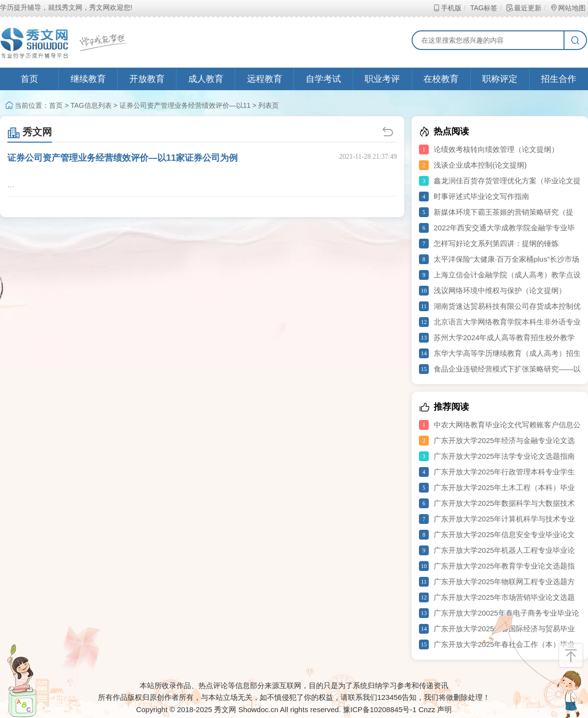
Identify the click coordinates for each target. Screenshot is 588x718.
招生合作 (559, 79)
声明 (444, 709)
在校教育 (441, 79)
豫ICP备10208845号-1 (380, 709)
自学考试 (323, 79)
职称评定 (500, 79)
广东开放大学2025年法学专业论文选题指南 (504, 456)
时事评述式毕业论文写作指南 (481, 196)
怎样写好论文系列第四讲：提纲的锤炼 (496, 243)
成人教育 (206, 79)
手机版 (447, 8)
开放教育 (147, 79)
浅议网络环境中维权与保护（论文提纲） (500, 290)
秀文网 (30, 132)
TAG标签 (483, 8)
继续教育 (88, 79)
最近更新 (524, 8)
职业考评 (382, 79)
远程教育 (265, 79)
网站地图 (568, 8)
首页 (29, 79)
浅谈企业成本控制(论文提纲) (480, 165)
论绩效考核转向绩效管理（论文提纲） (496, 149)
